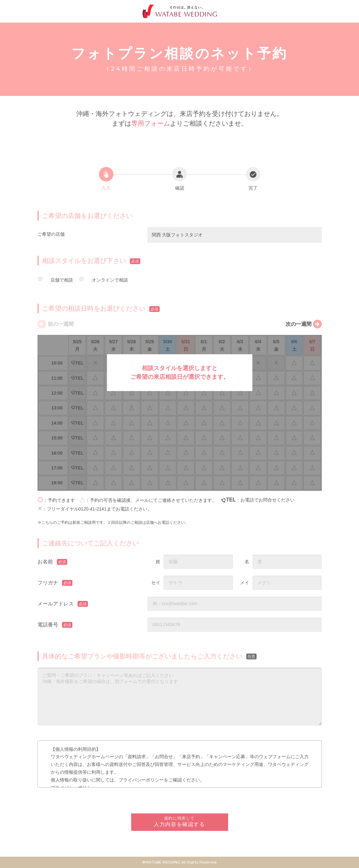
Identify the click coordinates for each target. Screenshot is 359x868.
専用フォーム (151, 123)
